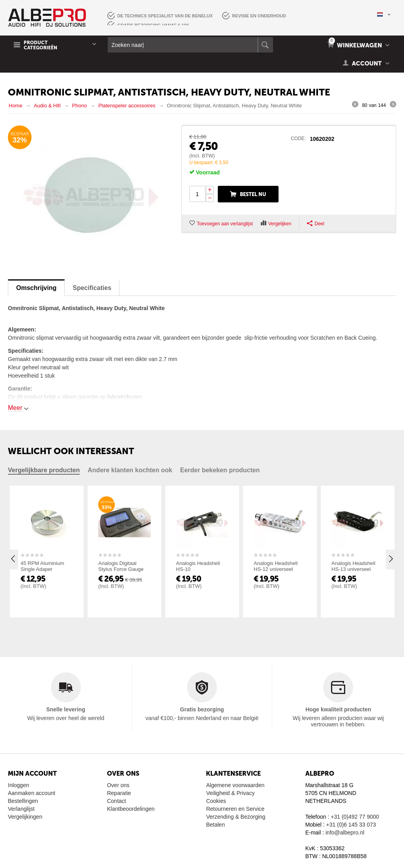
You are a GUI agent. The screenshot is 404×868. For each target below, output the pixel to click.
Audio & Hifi (47, 106)
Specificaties (92, 288)
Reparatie (119, 793)
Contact (116, 801)
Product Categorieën (40, 45)
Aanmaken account (32, 793)
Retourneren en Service (235, 809)
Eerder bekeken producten (220, 470)
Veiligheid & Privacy (230, 793)
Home (16, 106)
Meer (15, 408)
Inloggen (19, 785)
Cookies (216, 801)
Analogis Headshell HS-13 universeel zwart (353, 569)
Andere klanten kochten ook (130, 470)
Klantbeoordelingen (131, 809)
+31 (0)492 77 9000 (355, 817)
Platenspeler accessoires (127, 106)
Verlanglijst (21, 809)
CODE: (298, 138)
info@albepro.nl (345, 832)
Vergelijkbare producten (44, 470)
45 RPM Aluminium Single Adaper (42, 566)
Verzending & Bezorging (236, 817)
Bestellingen (23, 801)
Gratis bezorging (202, 709)
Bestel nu (253, 194)
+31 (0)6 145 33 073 (351, 825)
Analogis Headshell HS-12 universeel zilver (276, 569)
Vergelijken (280, 224)
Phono (80, 106)
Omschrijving (36, 288)
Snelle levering (66, 709)
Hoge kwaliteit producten (338, 709)
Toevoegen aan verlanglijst (225, 224)
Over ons (118, 785)
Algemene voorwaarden (235, 785)
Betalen (215, 825)
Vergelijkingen (25, 817)
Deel (316, 224)
